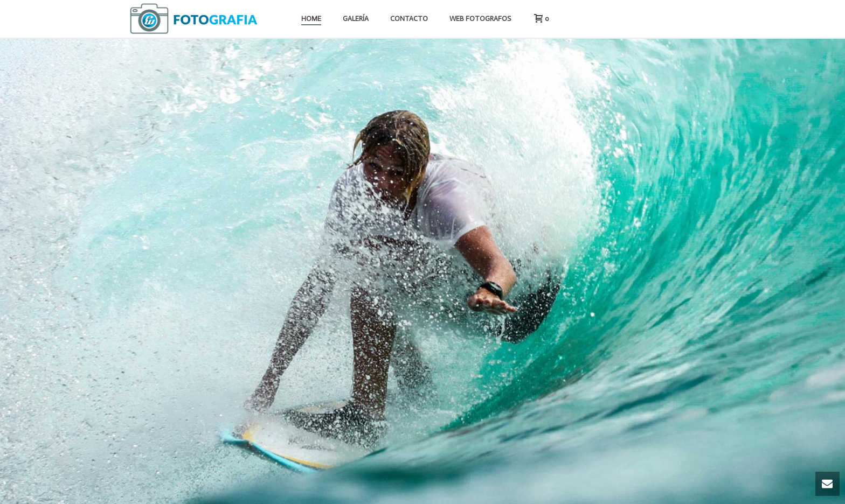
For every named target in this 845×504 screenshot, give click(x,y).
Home (311, 19)
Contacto (409, 19)
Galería (356, 19)
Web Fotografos (480, 19)
